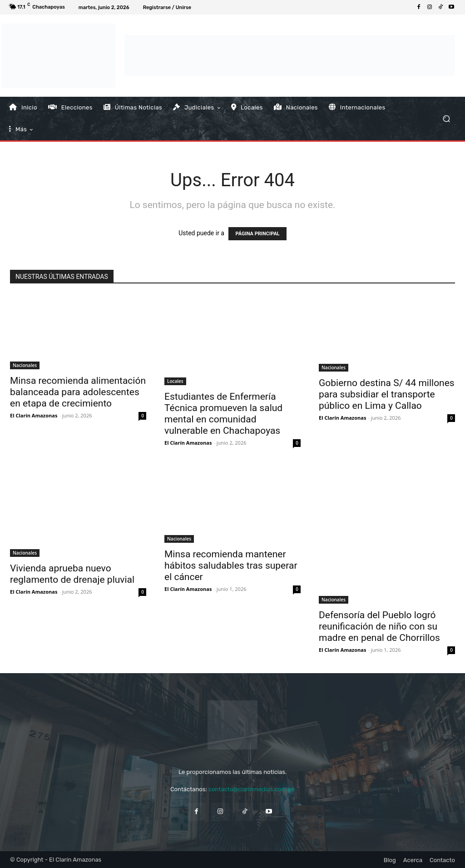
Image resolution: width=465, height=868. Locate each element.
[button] (446, 118)
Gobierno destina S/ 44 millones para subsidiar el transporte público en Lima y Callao (387, 394)
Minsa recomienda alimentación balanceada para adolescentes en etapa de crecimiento (78, 392)
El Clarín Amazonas (34, 415)
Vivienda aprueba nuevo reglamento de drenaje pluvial (72, 574)
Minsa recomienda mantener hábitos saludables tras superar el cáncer (231, 565)
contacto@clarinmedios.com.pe (252, 789)
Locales (175, 381)
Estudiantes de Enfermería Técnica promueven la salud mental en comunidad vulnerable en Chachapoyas (223, 414)
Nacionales (25, 365)
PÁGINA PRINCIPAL (257, 234)
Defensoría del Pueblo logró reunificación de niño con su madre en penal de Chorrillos (379, 626)
